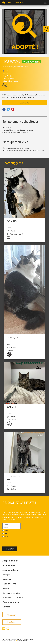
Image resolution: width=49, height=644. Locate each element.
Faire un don (9, 584)
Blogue (6, 588)
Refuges (6, 575)
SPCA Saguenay (14, 81)
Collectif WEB (24, 641)
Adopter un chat (10, 565)
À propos (7, 579)
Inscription (12, 622)
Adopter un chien (10, 561)
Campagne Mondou (11, 593)
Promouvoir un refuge (13, 597)
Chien (6, 531)
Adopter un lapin (10, 570)
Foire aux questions (11, 602)
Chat (6, 534)
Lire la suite (24, 103)
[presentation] (18, 542)
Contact (6, 607)
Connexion (12, 615)
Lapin (6, 537)
